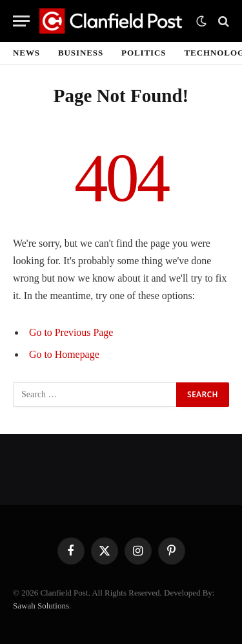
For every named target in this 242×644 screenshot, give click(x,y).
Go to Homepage (64, 354)
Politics (144, 53)
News (26, 53)
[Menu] (21, 21)
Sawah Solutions (41, 606)
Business (81, 53)
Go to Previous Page (71, 332)
